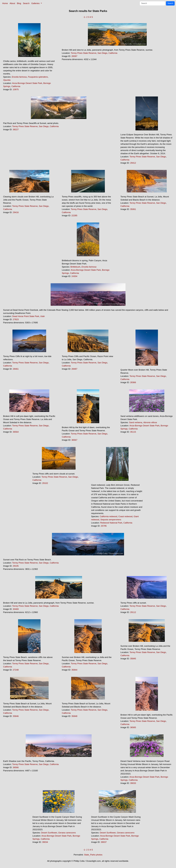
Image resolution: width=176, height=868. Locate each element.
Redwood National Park (111, 523)
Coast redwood (125, 516)
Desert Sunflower (49, 833)
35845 (133, 659)
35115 (133, 432)
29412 (133, 163)
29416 (16, 212)
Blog (19, 3)
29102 (45, 483)
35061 (133, 209)
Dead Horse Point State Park (26, 316)
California (16, 86)
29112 (133, 612)
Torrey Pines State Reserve (84, 53)
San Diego (102, 53)
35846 (16, 716)
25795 (104, 526)
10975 (16, 89)
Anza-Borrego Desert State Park (27, 83)
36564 (16, 432)
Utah (42, 316)
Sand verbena (136, 422)
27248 (16, 670)
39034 (45, 842)
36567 (74, 440)
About (12, 3)
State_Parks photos (93, 855)
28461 (16, 369)
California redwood (109, 516)
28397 (74, 56)
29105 (16, 566)
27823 (16, 319)
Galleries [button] (36, 3)
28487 (74, 369)
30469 (16, 609)
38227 (16, 129)
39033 (133, 783)
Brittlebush (75, 267)
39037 (104, 842)
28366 (133, 382)
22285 (74, 216)
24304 (74, 276)
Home (5, 3)
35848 (74, 716)
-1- (84, 17)
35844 (74, 670)
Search (26, 3)
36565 (133, 727)
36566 (16, 767)
